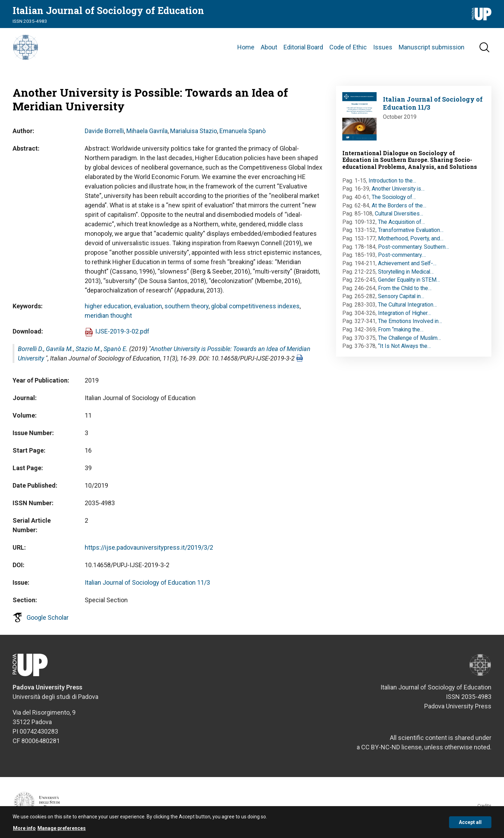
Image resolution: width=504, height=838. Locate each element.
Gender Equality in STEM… (409, 283)
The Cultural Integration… (407, 308)
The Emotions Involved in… (410, 324)
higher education (108, 309)
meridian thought (108, 319)
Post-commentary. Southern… (414, 250)
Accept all (470, 823)
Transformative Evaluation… (411, 233)
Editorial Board (303, 49)
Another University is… (398, 192)
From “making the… (401, 333)
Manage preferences (62, 829)
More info (24, 829)
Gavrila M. (59, 352)
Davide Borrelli (104, 134)
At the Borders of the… (399, 209)
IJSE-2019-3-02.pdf (122, 334)
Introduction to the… (392, 184)
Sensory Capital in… (401, 300)
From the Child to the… (405, 291)
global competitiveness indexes (255, 309)
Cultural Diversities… (399, 217)
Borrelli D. (31, 352)
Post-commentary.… (402, 258)
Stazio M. (88, 352)
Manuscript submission (432, 49)
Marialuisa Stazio (194, 134)
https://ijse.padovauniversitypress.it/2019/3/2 (149, 551)
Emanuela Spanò (243, 134)
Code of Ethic (348, 49)
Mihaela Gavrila (147, 134)
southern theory (187, 309)
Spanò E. (116, 352)
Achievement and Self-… (407, 266)
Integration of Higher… (404, 316)
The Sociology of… (394, 200)
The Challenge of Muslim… (409, 341)
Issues (383, 49)
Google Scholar (48, 621)
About (269, 49)
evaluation (148, 309)
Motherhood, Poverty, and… (411, 242)
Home (246, 49)
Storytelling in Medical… (406, 275)
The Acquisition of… (401, 225)
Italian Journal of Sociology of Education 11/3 (147, 586)
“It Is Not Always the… (404, 349)
